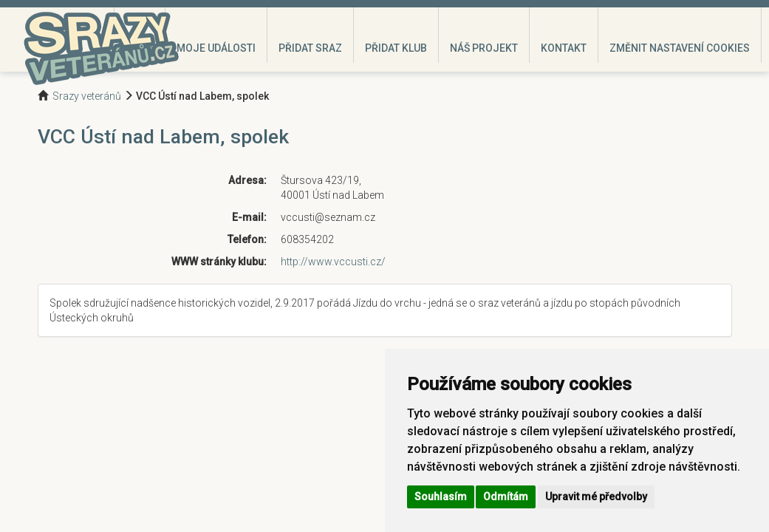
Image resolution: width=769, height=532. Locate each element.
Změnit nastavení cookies (680, 48)
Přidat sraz (310, 48)
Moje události (216, 48)
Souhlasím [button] (441, 497)
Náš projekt (484, 48)
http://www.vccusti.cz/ (333, 262)
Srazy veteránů (87, 96)
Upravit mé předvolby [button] (596, 497)
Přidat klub (396, 48)
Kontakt (564, 48)
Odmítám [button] (506, 497)
